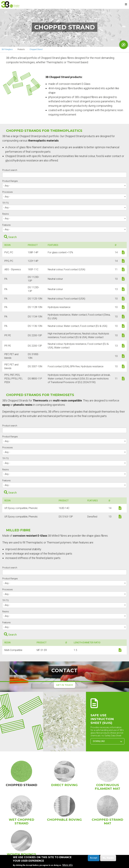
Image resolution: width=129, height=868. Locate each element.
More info (68, 865)
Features (6, 225)
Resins (6, 214)
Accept (94, 858)
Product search (10, 170)
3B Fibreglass (7, 49)
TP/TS (5, 203)
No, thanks (108, 858)
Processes (8, 192)
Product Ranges (10, 181)
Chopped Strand (36, 49)
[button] (22, 722)
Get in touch (65, 685)
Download (108, 741)
